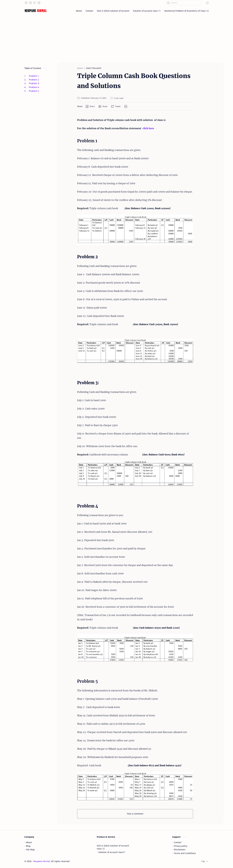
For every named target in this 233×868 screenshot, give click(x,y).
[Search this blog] (183, 3)
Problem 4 (34, 87)
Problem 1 (34, 76)
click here (148, 128)
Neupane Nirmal (42, 861)
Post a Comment (135, 814)
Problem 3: (34, 83)
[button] (207, 3)
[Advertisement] (116, 38)
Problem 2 (34, 80)
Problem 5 (34, 91)
